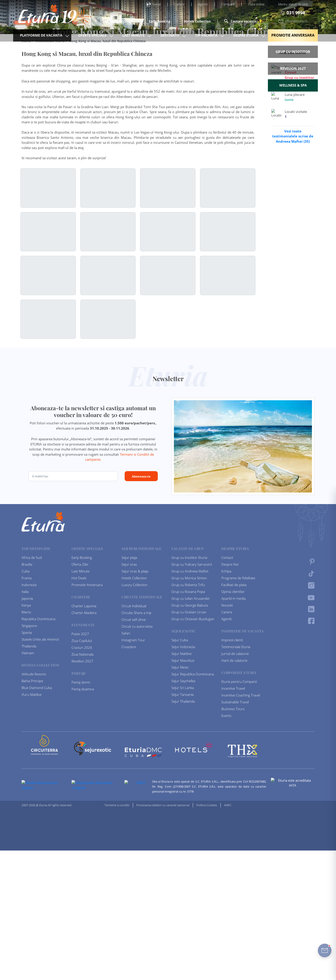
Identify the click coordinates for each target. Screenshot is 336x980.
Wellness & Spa (293, 85)
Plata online (256, 4)
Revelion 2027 (293, 68)
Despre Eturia (246, 35)
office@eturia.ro (293, 21)
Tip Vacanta (206, 35)
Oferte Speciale (92, 35)
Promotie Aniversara (293, 35)
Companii (228, 4)
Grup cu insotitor (293, 52)
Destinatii (170, 35)
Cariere (179, 4)
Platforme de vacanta (41, 35)
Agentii (203, 4)
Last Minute (133, 35)
